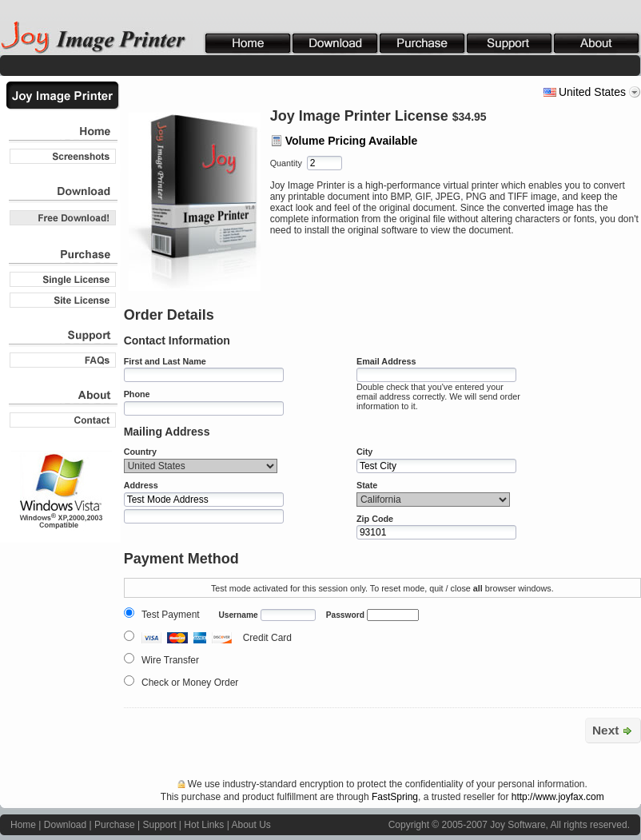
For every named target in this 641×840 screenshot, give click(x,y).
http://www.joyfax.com (558, 797)
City (364, 452)
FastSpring (395, 797)
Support (159, 825)
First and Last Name (165, 361)
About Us (251, 825)
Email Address (386, 361)
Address (141, 485)
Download (65, 825)
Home (23, 825)
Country (140, 452)
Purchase (115, 825)
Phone (137, 394)
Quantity (286, 163)
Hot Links (204, 825)
